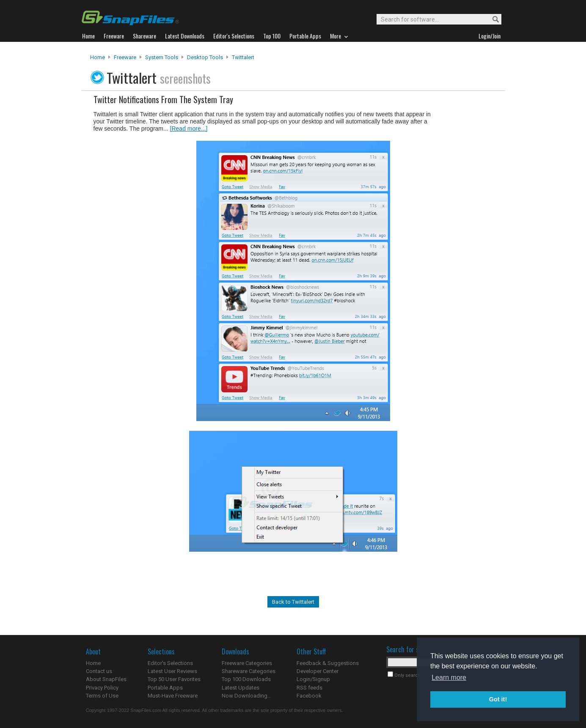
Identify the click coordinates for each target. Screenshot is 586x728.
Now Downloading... (246, 696)
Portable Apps (165, 688)
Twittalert (243, 57)
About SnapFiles (106, 679)
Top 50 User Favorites (174, 679)
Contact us (99, 671)
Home (98, 57)
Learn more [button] (449, 677)
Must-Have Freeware (173, 696)
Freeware (125, 57)
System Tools (162, 57)
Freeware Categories (247, 663)
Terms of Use (102, 696)
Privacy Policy (102, 688)
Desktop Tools (205, 57)
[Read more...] (189, 129)
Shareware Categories (249, 671)
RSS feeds (310, 688)
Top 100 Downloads (246, 679)
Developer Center (318, 671)
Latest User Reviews (172, 671)
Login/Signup (313, 679)
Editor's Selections (170, 663)
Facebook (309, 696)
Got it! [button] (498, 699)
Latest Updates (241, 688)
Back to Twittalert (293, 602)
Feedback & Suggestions (328, 663)
